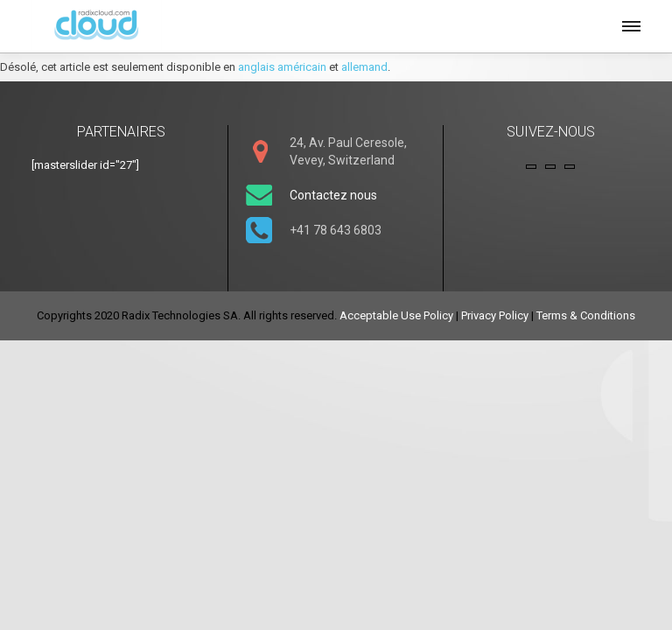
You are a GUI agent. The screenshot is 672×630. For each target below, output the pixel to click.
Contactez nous (333, 195)
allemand (364, 67)
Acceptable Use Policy (396, 315)
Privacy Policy (495, 315)
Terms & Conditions (586, 315)
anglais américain (282, 67)
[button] (630, 24)
